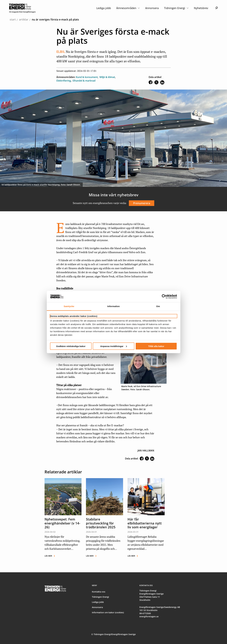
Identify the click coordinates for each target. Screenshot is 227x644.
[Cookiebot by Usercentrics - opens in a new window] (164, 296)
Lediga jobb (104, 8)
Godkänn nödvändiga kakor (71, 346)
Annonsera (152, 8)
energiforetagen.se (149, 616)
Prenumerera (142, 203)
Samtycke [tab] (69, 306)
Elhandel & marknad (84, 81)
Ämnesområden (128, 8)
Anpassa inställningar (114, 346)
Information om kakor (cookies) (108, 612)
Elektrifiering (64, 81)
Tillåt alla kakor (156, 346)
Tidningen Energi (176, 8)
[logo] (22, 8)
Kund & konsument (87, 77)
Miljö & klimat (107, 77)
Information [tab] (114, 306)
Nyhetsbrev (201, 8)
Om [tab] (158, 306)
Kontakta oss (99, 592)
